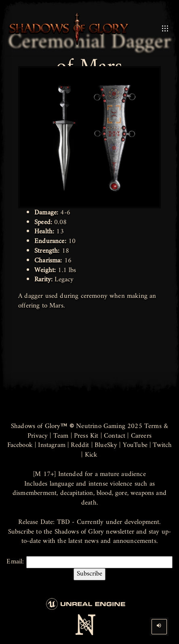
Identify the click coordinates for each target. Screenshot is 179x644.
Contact (115, 436)
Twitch (162, 445)
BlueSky (106, 445)
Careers (141, 436)
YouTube (135, 445)
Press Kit (86, 436)
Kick (91, 455)
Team (61, 436)
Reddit (80, 445)
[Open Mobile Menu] (165, 29)
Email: (89, 568)
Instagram (52, 445)
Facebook (20, 445)
